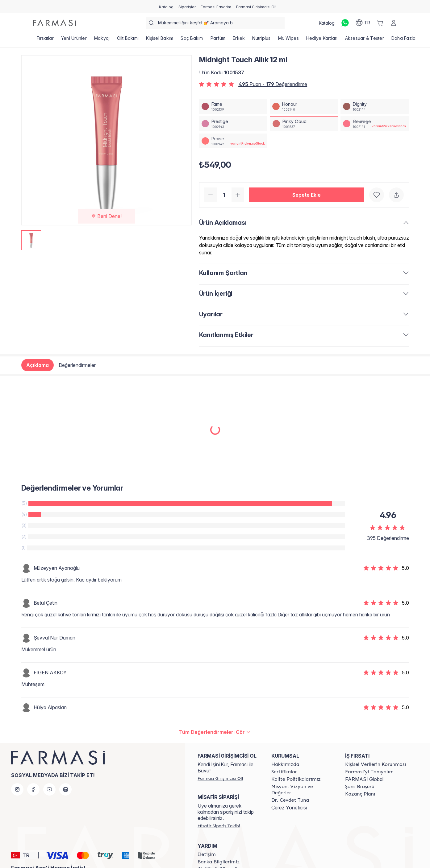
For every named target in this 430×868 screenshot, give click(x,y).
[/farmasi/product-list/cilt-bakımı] (128, 40)
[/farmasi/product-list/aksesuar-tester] (365, 40)
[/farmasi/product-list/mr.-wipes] (288, 40)
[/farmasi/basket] (380, 23)
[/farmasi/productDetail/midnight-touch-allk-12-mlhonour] (304, 106)
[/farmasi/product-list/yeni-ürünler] (74, 40)
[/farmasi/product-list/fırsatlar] (45, 40)
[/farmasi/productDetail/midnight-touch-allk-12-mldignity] (375, 106)
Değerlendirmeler (77, 365)
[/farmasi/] (55, 23)
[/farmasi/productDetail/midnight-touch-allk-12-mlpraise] (233, 141)
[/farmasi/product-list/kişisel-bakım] (160, 40)
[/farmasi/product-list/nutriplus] (261, 40)
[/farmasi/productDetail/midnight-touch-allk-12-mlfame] (233, 106)
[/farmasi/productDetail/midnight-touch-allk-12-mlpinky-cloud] (304, 124)
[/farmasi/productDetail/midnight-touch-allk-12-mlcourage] (375, 124)
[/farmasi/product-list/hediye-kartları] (322, 40)
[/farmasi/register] (187, 6)
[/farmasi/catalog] (166, 6)
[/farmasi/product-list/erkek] (239, 40)
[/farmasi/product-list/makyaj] (102, 40)
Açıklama (38, 365)
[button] (307, 195)
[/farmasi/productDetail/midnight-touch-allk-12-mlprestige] (233, 124)
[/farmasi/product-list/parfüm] (218, 40)
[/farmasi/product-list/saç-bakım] (192, 40)
